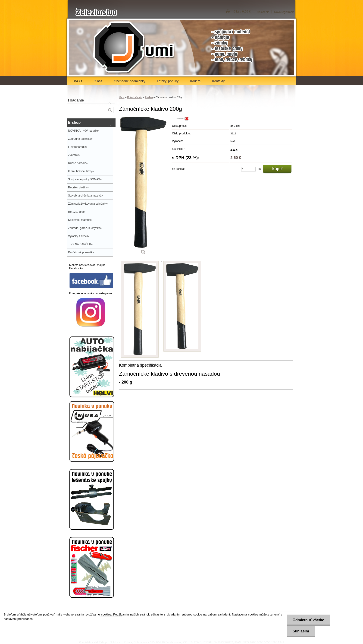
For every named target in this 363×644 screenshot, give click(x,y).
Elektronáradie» (78, 147)
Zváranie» (74, 155)
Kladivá (149, 97)
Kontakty (218, 81)
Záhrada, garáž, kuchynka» (85, 228)
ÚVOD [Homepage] (77, 81)
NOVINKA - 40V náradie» (84, 131)
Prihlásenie (262, 12)
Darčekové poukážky (81, 252)
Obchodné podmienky (130, 81)
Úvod (122, 97)
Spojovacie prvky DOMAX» (85, 179)
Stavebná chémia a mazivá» (86, 196)
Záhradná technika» (80, 139)
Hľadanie (76, 100)
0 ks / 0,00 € (242, 11)
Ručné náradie (135, 97)
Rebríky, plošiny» (79, 187)
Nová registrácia (284, 12)
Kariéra (195, 81)
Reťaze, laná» (77, 212)
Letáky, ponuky (168, 81)
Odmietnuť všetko (308, 620)
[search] (110, 110)
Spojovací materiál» (80, 220)
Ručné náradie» (78, 163)
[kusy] (248, 169)
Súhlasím (301, 631)
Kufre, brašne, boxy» (81, 171)
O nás (98, 81)
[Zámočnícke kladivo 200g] (143, 187)
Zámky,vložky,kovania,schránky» (88, 204)
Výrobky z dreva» (79, 236)
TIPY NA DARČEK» (80, 244)
